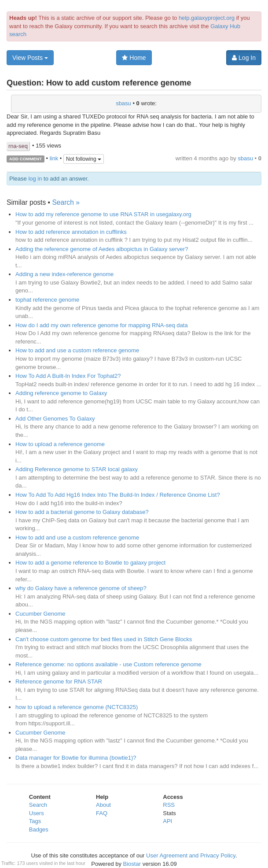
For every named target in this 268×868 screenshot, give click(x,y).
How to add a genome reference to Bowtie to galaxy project (90, 563)
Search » (66, 202)
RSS (169, 805)
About (103, 805)
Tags (35, 821)
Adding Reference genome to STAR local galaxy (77, 469)
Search (38, 805)
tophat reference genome (47, 300)
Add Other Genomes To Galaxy (55, 419)
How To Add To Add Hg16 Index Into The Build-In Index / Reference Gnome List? (118, 495)
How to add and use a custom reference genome (77, 350)
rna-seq (18, 146)
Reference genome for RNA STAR (59, 681)
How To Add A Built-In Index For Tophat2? (68, 376)
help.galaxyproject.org (207, 18)
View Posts (30, 58)
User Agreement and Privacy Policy (191, 855)
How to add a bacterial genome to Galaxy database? (82, 512)
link (54, 158)
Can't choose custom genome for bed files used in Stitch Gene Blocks (104, 639)
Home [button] (134, 58)
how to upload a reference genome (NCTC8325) (77, 707)
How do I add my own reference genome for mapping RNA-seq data (102, 325)
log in (35, 179)
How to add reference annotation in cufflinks (71, 232)
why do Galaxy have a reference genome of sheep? (81, 588)
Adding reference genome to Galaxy (61, 393)
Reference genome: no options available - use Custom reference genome (108, 664)
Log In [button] (244, 58)
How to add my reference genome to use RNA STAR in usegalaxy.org (103, 214)
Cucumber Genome (40, 614)
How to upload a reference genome (60, 444)
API (167, 821)
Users (37, 813)
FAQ (102, 813)
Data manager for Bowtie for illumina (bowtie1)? (76, 758)
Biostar (132, 864)
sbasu (123, 103)
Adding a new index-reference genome (64, 274)
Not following (84, 159)
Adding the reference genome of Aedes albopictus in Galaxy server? (102, 249)
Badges (39, 829)
